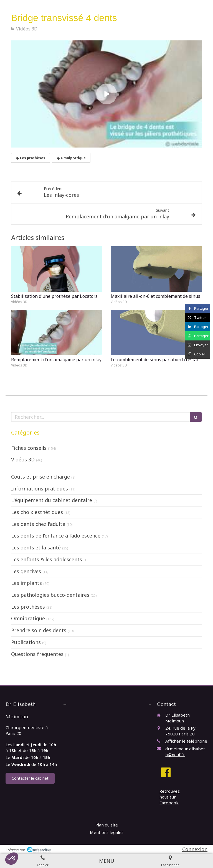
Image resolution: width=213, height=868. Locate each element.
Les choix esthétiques (37, 512)
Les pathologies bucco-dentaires (50, 595)
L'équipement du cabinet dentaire (52, 500)
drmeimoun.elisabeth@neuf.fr (185, 752)
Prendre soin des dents (39, 630)
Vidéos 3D (23, 459)
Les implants (26, 583)
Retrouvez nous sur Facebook (170, 797)
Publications (26, 642)
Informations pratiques (40, 489)
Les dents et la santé (36, 547)
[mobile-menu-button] (107, 861)
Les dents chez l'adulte (38, 524)
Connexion (195, 849)
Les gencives (26, 571)
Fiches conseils (29, 448)
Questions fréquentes (37, 654)
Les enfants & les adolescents (47, 559)
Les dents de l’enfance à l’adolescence (56, 536)
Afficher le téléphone (186, 741)
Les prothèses (28, 607)
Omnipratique (28, 618)
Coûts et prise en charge (40, 477)
